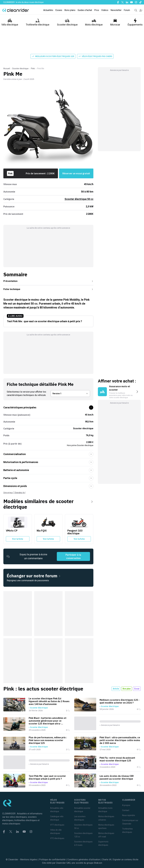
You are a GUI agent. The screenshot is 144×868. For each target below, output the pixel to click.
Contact (126, 810)
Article (116, 689)
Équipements (135, 22)
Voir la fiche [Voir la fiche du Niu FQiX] (48, 539)
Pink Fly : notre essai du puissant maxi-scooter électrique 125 (117, 759)
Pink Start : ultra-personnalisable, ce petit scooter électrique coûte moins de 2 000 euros (120, 740)
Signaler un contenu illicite (126, 860)
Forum (127, 10)
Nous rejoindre (129, 815)
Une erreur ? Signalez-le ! (14, 493)
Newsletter (116, 10)
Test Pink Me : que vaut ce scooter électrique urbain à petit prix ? (47, 777)
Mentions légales (29, 860)
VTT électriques (57, 825)
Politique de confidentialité (52, 860)
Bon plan (127, 689)
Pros (97, 10)
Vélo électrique (10, 22)
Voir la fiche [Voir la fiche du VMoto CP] (18, 539)
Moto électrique (94, 22)
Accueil (7, 69)
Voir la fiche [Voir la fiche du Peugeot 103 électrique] (79, 539)
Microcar (115, 22)
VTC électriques (57, 838)
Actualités (48, 10)
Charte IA (106, 860)
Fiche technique (48, 289)
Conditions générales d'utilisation (84, 860)
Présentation (48, 281)
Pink (33, 69)
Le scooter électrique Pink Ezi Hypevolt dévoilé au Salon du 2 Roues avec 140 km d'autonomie (49, 701)
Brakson (98, 863)
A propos (126, 805)
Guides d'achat (85, 10)
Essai (137, 689)
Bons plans (70, 10)
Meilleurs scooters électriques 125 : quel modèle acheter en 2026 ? (119, 701)
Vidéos (105, 10)
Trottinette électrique (38, 22)
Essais (59, 10)
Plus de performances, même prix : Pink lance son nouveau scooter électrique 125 (48, 740)
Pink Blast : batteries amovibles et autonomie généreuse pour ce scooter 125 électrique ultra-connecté (48, 721)
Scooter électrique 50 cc (79, 199)
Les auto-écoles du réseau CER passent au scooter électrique (117, 777)
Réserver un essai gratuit (76, 173)
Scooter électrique (67, 22)
